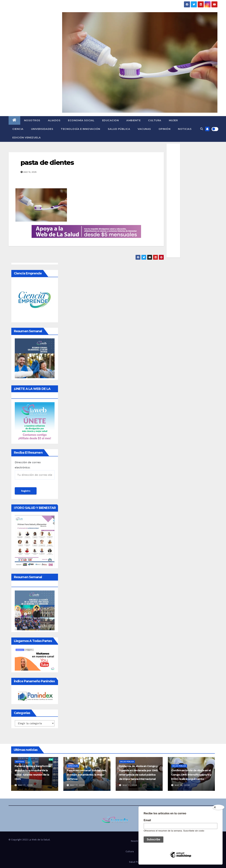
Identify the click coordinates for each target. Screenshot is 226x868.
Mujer (173, 120)
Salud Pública (119, 129)
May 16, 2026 (182, 785)
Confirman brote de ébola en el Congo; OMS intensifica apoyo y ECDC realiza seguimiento (191, 775)
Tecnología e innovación (80, 129)
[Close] (218, 807)
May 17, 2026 (25, 785)
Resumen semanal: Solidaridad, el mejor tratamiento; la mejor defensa (87, 775)
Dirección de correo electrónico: (35, 470)
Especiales (73, 766)
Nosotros (32, 120)
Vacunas (144, 129)
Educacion (111, 120)
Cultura (155, 120)
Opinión (165, 129)
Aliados (54, 120)
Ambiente (133, 120)
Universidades (42, 129)
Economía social (81, 120)
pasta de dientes (47, 163)
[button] (202, 129)
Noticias (185, 129)
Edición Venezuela (27, 138)
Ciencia (18, 129)
